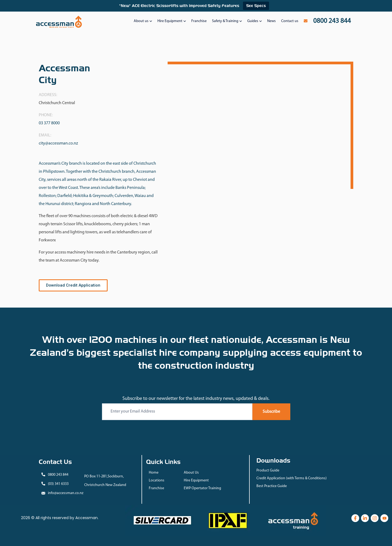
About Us (191, 473)
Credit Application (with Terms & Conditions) (292, 478)
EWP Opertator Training (202, 488)
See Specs (256, 6)
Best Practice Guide (272, 486)
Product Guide (268, 471)
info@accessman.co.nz (66, 493)
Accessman (86, 518)
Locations (157, 480)
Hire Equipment (196, 480)
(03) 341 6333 (58, 484)
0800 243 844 (58, 475)
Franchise (156, 488)
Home (154, 473)
